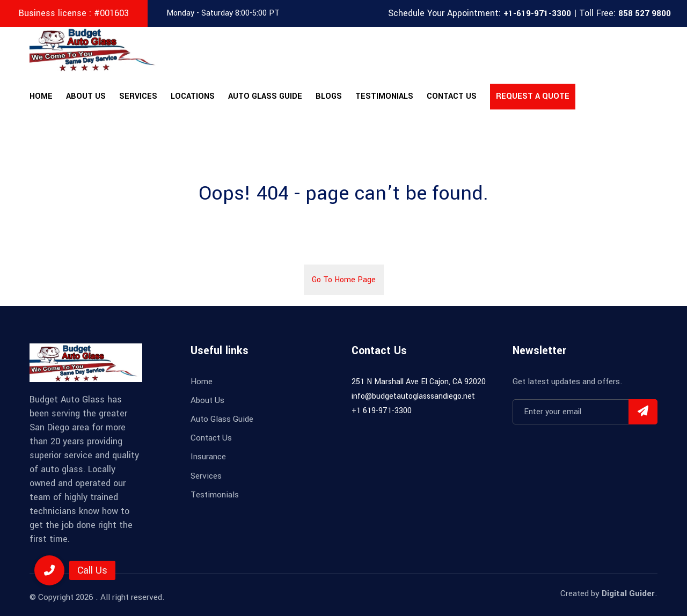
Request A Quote (533, 96)
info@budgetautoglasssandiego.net (413, 396)
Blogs (329, 96)
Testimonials (384, 96)
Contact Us (452, 96)
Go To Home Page (344, 280)
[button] (49, 570)
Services (138, 96)
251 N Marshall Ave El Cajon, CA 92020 (419, 382)
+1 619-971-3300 (382, 411)
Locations (193, 96)
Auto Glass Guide (265, 96)
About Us (86, 96)
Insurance (208, 457)
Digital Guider (628, 593)
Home (41, 96)
